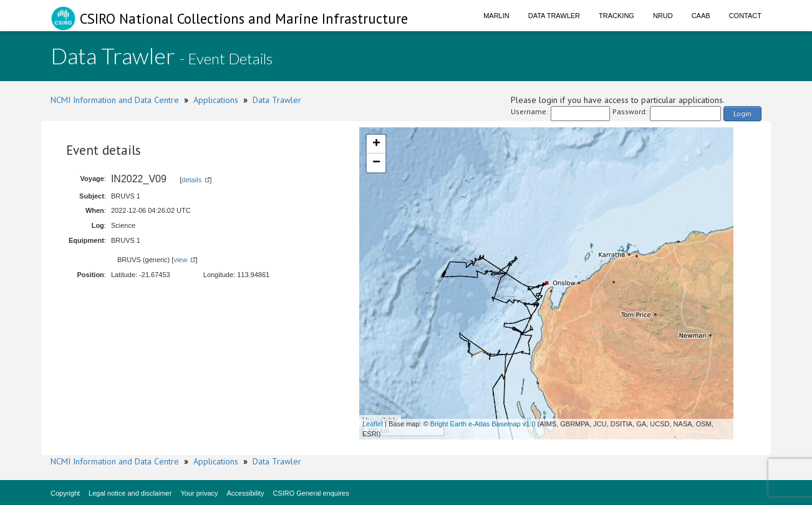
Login (742, 113)
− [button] (376, 163)
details (191, 180)
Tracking (616, 16)
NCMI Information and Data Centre (115, 100)
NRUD (663, 16)
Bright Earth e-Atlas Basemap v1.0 (483, 424)
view (180, 260)
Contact (745, 16)
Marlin (496, 16)
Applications (216, 100)
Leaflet (373, 424)
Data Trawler (554, 16)
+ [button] (376, 144)
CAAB (701, 16)
